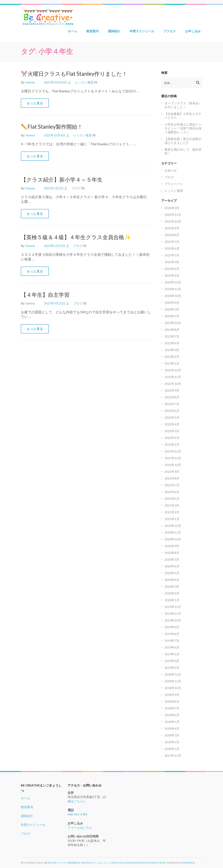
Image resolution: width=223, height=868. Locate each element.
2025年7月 (172, 242)
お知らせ (171, 170)
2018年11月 (173, 681)
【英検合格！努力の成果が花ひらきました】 (183, 141)
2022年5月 (172, 417)
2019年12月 (173, 607)
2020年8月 (172, 553)
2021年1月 (172, 519)
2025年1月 (172, 275)
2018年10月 (173, 688)
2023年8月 (172, 329)
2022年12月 (173, 370)
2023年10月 (173, 323)
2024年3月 (172, 309)
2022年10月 (173, 384)
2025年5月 (172, 255)
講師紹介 (114, 31)
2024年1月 (172, 316)
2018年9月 (172, 695)
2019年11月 (173, 613)
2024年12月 (173, 282)
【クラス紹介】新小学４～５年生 (62, 179)
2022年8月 (172, 397)
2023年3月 (172, 350)
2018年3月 (172, 735)
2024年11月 (173, 289)
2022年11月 (173, 377)
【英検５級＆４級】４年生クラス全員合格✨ (76, 237)
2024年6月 (172, 302)
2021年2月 (172, 512)
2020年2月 (172, 593)
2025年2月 (172, 269)
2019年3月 (172, 661)
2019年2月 (172, 668)
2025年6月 (172, 248)
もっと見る (35, 103)
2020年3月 (172, 586)
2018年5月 (172, 722)
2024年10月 (173, 296)
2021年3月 (172, 505)
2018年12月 (173, 674)
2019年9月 (172, 627)
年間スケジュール (142, 31)
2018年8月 (172, 701)
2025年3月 (172, 262)
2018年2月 (172, 742)
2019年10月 (173, 620)
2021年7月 (172, 485)
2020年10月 (173, 539)
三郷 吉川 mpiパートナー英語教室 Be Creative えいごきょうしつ (76, 863)
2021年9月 (172, 471)
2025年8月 (172, 235)
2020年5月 (172, 573)
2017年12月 (173, 755)
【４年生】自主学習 (45, 295)
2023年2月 (172, 357)
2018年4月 (172, 728)
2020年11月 (173, 532)
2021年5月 (172, 499)
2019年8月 (172, 634)
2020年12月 (173, 526)
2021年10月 (173, 465)
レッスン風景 (84, 82)
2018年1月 (172, 749)
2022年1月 (172, 444)
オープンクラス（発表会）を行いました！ (183, 105)
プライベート (174, 184)
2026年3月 (172, 208)
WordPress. (188, 863)
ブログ (76, 188)
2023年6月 (172, 343)
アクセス (170, 31)
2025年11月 (173, 215)
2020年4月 (172, 580)
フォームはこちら (80, 827)
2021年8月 (172, 478)
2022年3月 (172, 431)
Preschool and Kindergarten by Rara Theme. (139, 863)
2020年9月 (172, 546)
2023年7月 (172, 336)
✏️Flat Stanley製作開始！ (52, 127)
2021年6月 (172, 492)
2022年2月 (172, 438)
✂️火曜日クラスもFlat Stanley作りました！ (74, 74)
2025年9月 (172, 228)
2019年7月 (172, 641)
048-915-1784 (77, 814)
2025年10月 (173, 221)
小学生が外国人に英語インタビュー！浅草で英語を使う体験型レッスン (183, 128)
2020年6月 (172, 566)
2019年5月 (172, 654)
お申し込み (193, 31)
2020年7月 (172, 559)
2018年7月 (172, 708)
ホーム (72, 31)
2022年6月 (172, 411)
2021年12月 (173, 451)
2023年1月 (172, 363)
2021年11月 (173, 458)
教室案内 (92, 31)
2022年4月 (172, 424)
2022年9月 (172, 390)
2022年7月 (172, 404)
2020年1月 (172, 600)
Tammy (30, 82)
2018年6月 (172, 715)
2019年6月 (172, 647)
